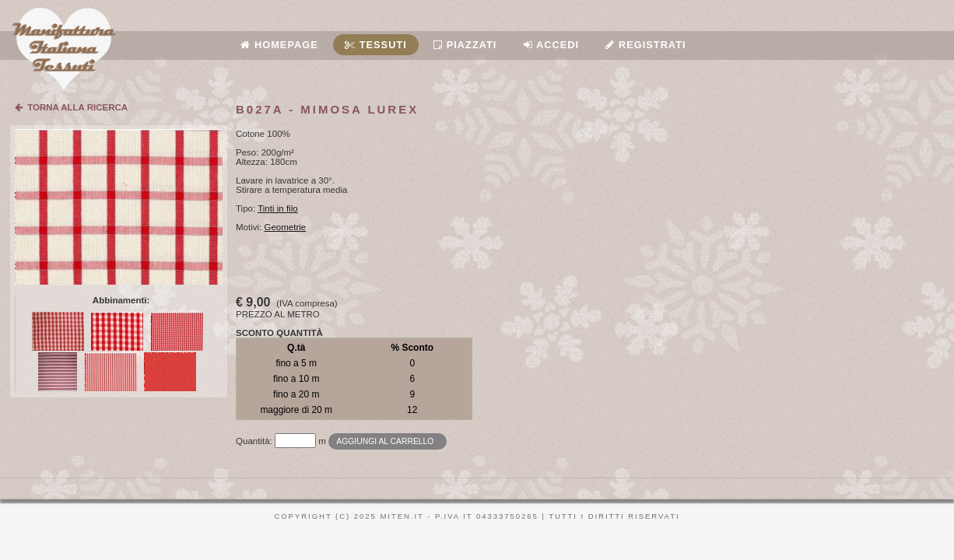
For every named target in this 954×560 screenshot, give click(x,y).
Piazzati (465, 45)
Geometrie (286, 227)
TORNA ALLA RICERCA (71, 107)
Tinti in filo (277, 208)
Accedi (551, 45)
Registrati (645, 45)
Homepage (279, 45)
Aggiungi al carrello (385, 441)
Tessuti (376, 45)
